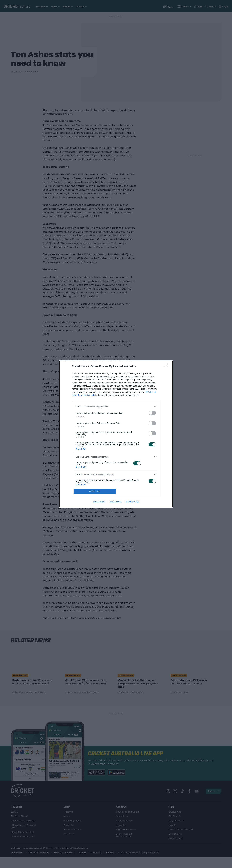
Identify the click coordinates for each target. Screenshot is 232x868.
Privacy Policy (133, 502)
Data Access (116, 502)
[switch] (152, 413)
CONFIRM (95, 491)
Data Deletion (99, 502)
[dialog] (116, 434)
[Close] (167, 367)
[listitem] (116, 406)
